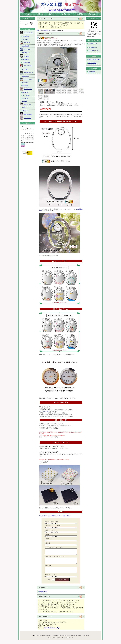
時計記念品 (39, 30)
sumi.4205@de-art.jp (52, 632)
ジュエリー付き (25, 76)
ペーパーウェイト (26, 79)
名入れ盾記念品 (25, 36)
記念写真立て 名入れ (27, 72)
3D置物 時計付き (26, 53)
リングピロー (25, 69)
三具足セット (25, 108)
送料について (53, 14)
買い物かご (92, 14)
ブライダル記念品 (26, 66)
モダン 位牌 (24, 101)
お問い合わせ (66, 14)
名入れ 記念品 (25, 83)
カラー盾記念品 (25, 46)
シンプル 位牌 (25, 98)
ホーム (27, 14)
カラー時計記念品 (47, 30)
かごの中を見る (92, 72)
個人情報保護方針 (92, 63)
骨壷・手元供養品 (26, 114)
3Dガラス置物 (25, 49)
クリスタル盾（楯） (26, 33)
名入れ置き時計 (43, 595)
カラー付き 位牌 (26, 95)
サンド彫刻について (93, 44)
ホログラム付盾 (25, 39)
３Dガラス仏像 (25, 118)
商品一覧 (40, 14)
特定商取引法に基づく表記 (94, 59)
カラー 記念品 (25, 86)
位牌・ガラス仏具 (26, 89)
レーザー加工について (93, 51)
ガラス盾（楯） (25, 43)
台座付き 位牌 (25, 92)
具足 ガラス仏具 (26, 104)
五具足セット (25, 111)
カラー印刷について (93, 47)
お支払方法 (79, 14)
